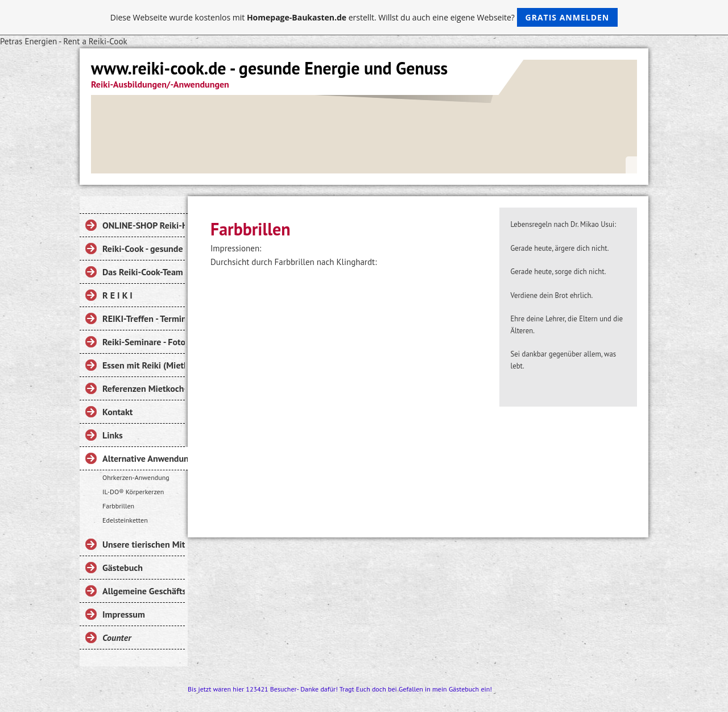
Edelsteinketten (125, 520)
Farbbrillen (118, 506)
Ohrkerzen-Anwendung (136, 477)
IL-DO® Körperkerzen (133, 492)
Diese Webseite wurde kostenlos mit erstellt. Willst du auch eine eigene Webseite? (364, 17)
